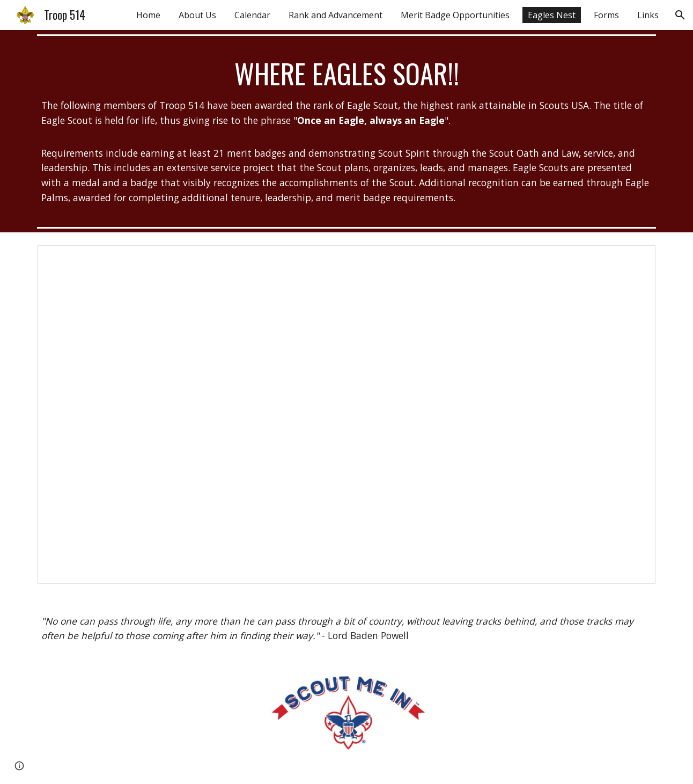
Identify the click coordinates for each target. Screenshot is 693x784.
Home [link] (148, 15)
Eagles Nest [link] (552, 15)
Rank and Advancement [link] (336, 15)
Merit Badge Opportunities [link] (455, 15)
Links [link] (648, 15)
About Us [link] (197, 15)
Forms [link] (606, 15)
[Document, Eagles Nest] (346, 415)
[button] (680, 15)
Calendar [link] (252, 15)
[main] (346, 131)
